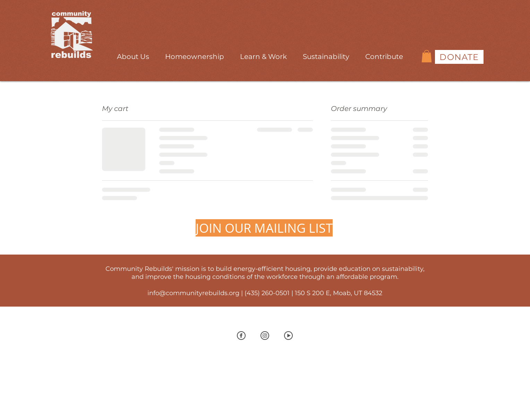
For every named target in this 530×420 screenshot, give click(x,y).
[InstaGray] (265, 336)
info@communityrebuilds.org (193, 293)
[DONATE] (459, 57)
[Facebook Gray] (241, 336)
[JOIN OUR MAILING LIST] (264, 228)
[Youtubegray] (288, 336)
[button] (133, 53)
